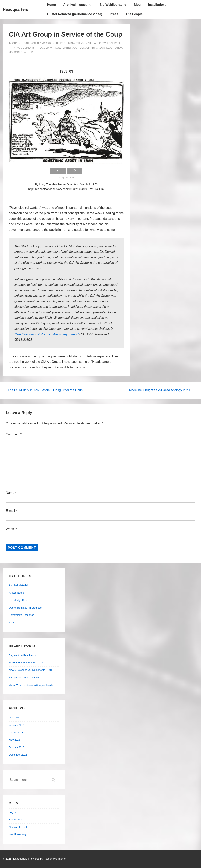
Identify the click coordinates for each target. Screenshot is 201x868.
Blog (137, 5)
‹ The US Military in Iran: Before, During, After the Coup (44, 390)
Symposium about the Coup (25, 677)
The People (134, 14)
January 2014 (17, 725)
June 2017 (15, 718)
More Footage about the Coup (26, 662)
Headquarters (16, 9)
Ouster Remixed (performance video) (75, 14)
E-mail (10, 511)
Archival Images (79, 4)
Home (51, 5)
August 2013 (16, 732)
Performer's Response (21, 615)
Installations (157, 5)
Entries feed (16, 820)
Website (12, 529)
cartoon (79, 48)
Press (114, 14)
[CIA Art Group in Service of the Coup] (46, 43)
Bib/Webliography (113, 5)
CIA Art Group (95, 48)
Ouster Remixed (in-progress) (26, 608)
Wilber (28, 52)
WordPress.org (17, 834)
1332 (59, 48)
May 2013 (14, 740)
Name (10, 493)
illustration (114, 48)
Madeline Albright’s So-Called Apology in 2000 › (162, 390)
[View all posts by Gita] (13, 43)
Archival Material (85, 43)
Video (12, 622)
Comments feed (18, 827)
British (67, 48)
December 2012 (18, 755)
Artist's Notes (16, 593)
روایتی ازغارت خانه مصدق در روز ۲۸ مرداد (32, 685)
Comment (14, 434)
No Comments (26, 48)
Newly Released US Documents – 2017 (31, 670)
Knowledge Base (109, 43)
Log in (12, 812)
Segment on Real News (22, 655)
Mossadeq (16, 52)
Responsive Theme (55, 859)
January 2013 (17, 747)
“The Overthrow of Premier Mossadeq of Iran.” (46, 334)
